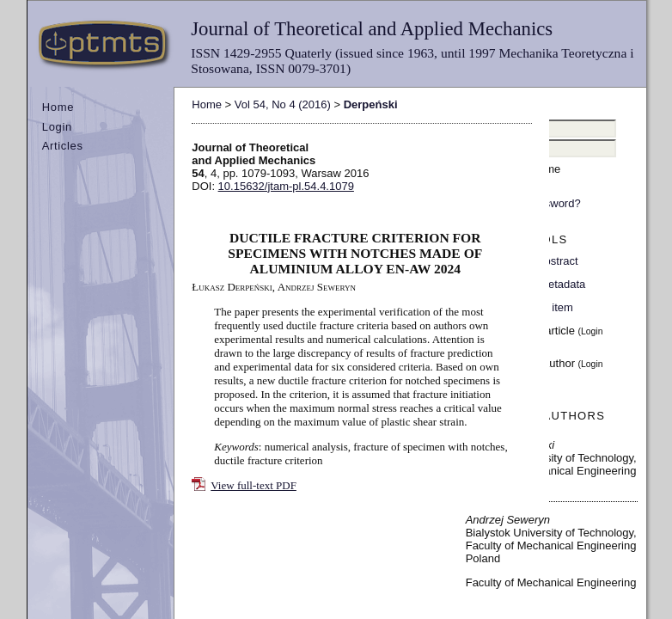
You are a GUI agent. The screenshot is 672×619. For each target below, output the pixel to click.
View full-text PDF (254, 485)
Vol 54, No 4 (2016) (283, 104)
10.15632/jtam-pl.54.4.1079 (286, 186)
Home (58, 107)
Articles (63, 146)
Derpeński (371, 104)
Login (57, 127)
